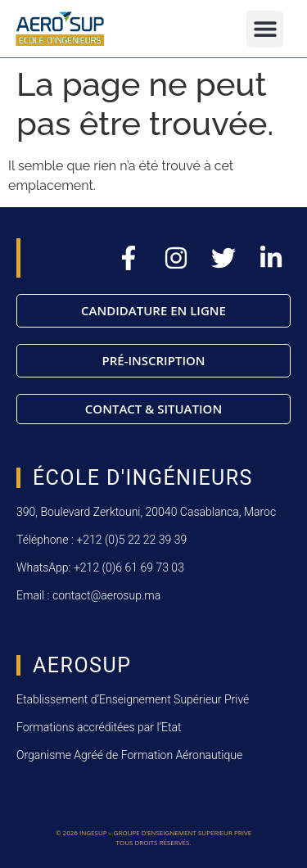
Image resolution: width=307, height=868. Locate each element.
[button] (265, 29)
